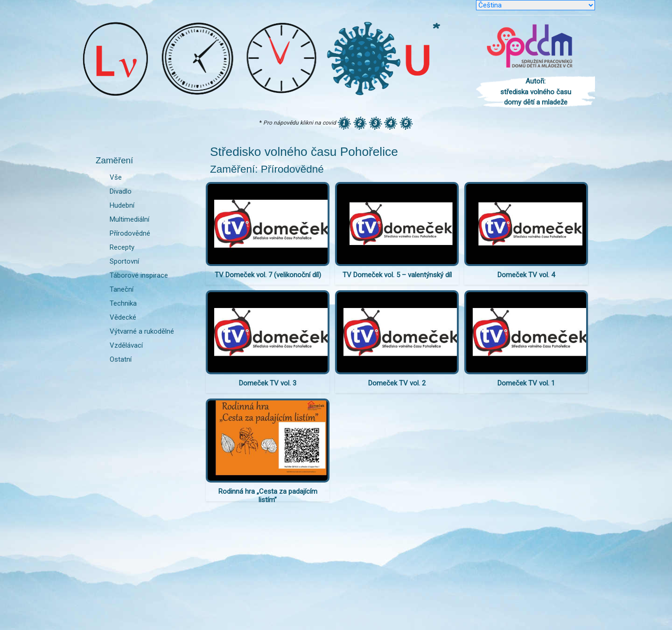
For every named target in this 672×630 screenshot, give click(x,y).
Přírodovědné (130, 233)
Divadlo (121, 191)
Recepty (122, 247)
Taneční (122, 289)
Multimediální (129, 219)
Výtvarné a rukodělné (142, 331)
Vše (116, 177)
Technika (123, 303)
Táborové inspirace (139, 275)
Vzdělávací (126, 345)
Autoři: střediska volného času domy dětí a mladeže (536, 92)
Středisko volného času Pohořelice (304, 152)
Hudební (122, 205)
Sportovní (124, 261)
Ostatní (121, 359)
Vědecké (123, 317)
